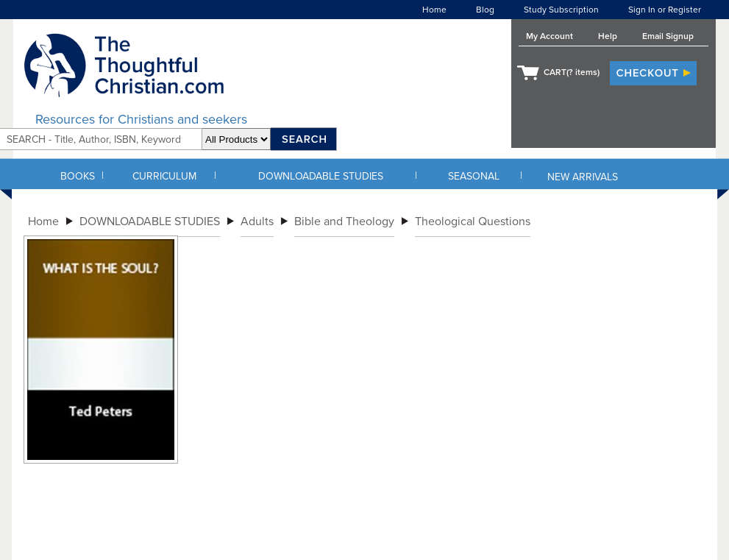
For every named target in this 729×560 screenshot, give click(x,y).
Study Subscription (561, 10)
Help (608, 36)
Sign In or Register (665, 10)
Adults (257, 221)
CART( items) (572, 72)
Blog (485, 10)
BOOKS (78, 176)
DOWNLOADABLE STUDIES (321, 176)
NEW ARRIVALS (583, 177)
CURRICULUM (164, 176)
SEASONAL (474, 176)
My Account (550, 36)
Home (434, 10)
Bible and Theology (344, 221)
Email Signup (668, 36)
